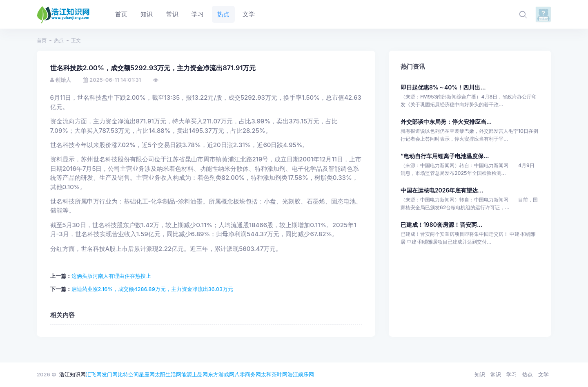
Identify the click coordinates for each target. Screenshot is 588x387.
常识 (496, 374)
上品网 (200, 374)
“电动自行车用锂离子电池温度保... (445, 156)
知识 (480, 374)
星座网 (147, 374)
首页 (42, 40)
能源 (187, 374)
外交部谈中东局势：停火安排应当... (446, 122)
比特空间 (128, 374)
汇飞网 (94, 374)
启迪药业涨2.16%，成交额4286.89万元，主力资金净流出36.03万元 (153, 289)
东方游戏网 (221, 374)
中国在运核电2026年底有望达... (442, 190)
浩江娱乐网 (301, 374)
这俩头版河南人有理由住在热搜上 (111, 276)
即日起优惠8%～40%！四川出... (443, 87)
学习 (512, 374)
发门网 (110, 374)
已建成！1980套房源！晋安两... (441, 225)
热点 (59, 40)
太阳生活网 (168, 374)
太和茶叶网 (274, 374)
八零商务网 (248, 374)
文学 (543, 374)
